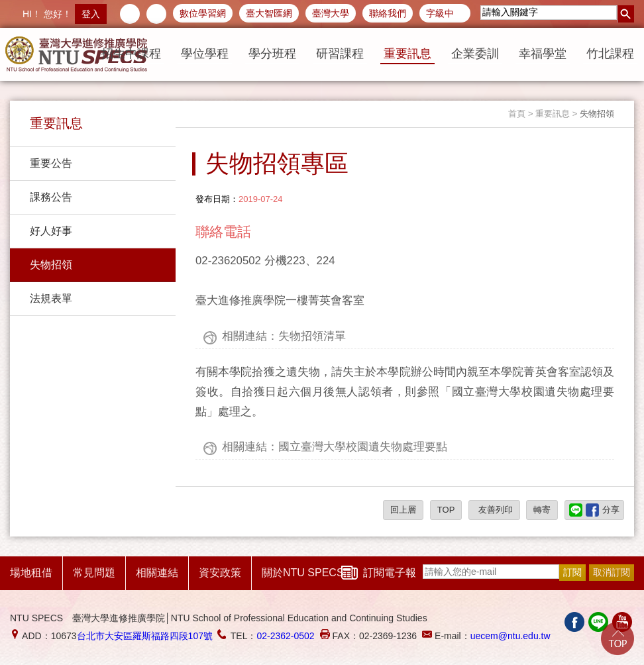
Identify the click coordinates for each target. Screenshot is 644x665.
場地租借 (31, 573)
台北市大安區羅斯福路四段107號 (145, 636)
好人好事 (51, 231)
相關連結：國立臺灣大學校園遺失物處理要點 (335, 447)
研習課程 (340, 54)
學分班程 (272, 54)
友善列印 (494, 510)
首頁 (517, 114)
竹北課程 (610, 54)
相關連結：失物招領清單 (284, 336)
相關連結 (157, 573)
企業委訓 (475, 54)
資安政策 (220, 573)
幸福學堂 (543, 54)
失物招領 (51, 265)
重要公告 (51, 163)
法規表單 (51, 298)
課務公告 (51, 197)
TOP (446, 510)
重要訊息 (407, 54)
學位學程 (205, 54)
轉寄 (542, 510)
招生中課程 (131, 54)
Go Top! (617, 639)
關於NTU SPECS (303, 573)
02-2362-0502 (285, 636)
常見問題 (94, 573)
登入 (91, 14)
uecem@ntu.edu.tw (510, 636)
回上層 (403, 510)
